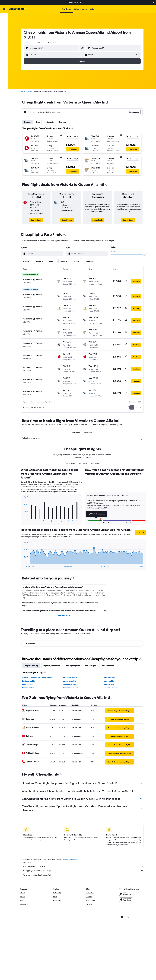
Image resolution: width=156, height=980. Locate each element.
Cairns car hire (108, 684)
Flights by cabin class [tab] (52, 666)
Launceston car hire (110, 688)
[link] (36, 220)
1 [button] (132, 407)
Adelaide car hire (69, 684)
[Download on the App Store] (126, 902)
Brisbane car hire (29, 681)
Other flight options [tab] (72, 666)
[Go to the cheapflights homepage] (18, 9)
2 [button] (137, 407)
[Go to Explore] (4, 31)
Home (23, 92)
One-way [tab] (62, 122)
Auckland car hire (69, 681)
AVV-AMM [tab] (88, 432)
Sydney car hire (109, 678)
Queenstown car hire (71, 688)
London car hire (28, 688)
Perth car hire (27, 684)
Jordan (30, 92)
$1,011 (29, 37)
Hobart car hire (108, 681)
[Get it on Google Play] (126, 896)
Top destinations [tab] (108, 666)
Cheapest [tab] (27, 122)
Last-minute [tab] (49, 122)
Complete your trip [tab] (31, 666)
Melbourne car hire (70, 678)
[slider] (144, 254)
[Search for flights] (4, 16)
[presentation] (37, 37)
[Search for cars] (4, 26)
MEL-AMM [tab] (76, 432)
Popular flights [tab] (91, 666)
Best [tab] (38, 122)
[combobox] (28, 42)
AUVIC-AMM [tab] (70, 464)
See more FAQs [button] (64, 616)
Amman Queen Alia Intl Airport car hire (37, 678)
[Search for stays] (4, 21)
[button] (153, 3)
